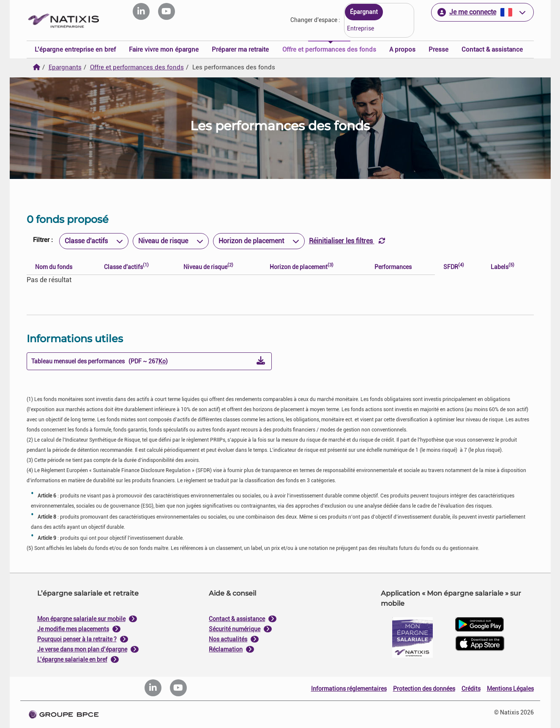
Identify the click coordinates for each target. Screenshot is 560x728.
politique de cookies (229, 430)
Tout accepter (321, 450)
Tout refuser (238, 450)
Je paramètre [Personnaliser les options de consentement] (224, 278)
